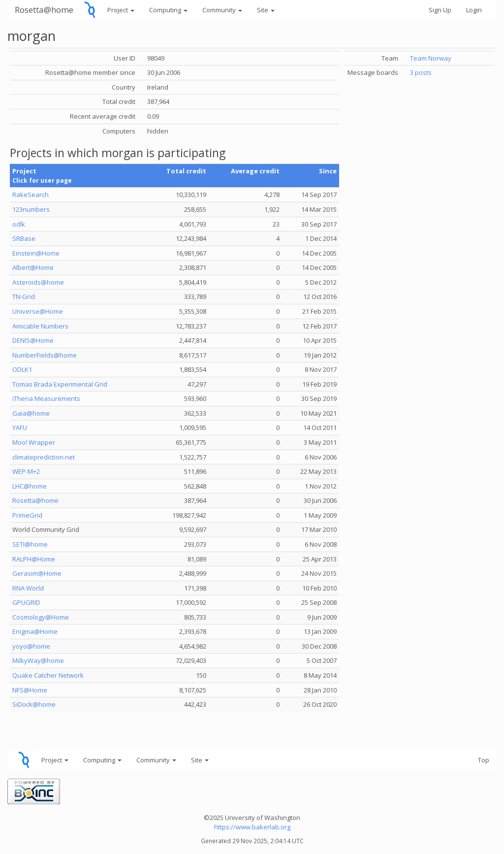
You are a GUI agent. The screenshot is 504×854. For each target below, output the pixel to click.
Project (121, 10)
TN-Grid (24, 296)
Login (474, 10)
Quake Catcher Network (48, 675)
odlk (19, 224)
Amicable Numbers (40, 326)
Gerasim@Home (37, 573)
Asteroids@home (38, 282)
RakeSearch (31, 195)
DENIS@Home (33, 340)
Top (484, 760)
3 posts (421, 72)
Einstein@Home (36, 253)
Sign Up (440, 10)
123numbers (31, 209)
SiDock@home (34, 704)
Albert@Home (33, 267)
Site (266, 10)
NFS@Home (30, 690)
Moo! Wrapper (34, 442)
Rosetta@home (44, 10)
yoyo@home (31, 646)
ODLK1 (22, 369)
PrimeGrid (27, 515)
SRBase (24, 238)
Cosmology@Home (41, 617)
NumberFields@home (45, 355)
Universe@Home (38, 311)
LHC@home (30, 486)
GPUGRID (26, 602)
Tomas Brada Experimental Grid (60, 384)
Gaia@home (31, 413)
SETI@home (30, 544)
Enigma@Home (35, 631)
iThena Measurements (46, 398)
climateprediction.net (44, 457)
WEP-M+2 (26, 471)
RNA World (28, 588)
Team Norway (431, 58)
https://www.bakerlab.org (252, 827)
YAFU (20, 427)
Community (222, 10)
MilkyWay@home (38, 660)
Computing (168, 10)
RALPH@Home (34, 559)
